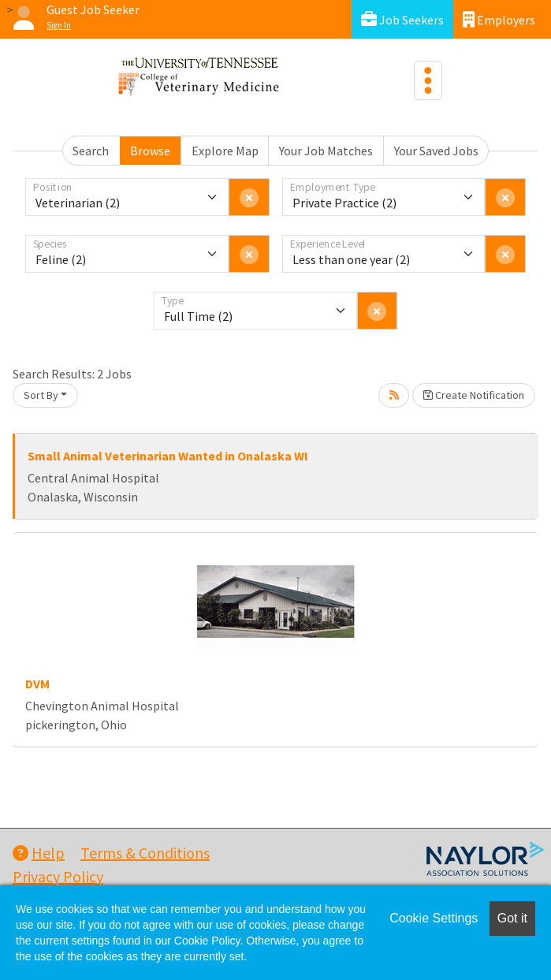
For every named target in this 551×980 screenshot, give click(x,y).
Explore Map (225, 151)
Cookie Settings (434, 918)
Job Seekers (402, 19)
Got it (512, 918)
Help (39, 853)
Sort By (41, 395)
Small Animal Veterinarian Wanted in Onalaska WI (168, 456)
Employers (499, 19)
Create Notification (474, 395)
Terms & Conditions (145, 853)
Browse (150, 151)
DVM (37, 684)
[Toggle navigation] (428, 80)
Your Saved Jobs (436, 151)
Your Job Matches (326, 151)
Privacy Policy (58, 876)
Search (91, 151)
